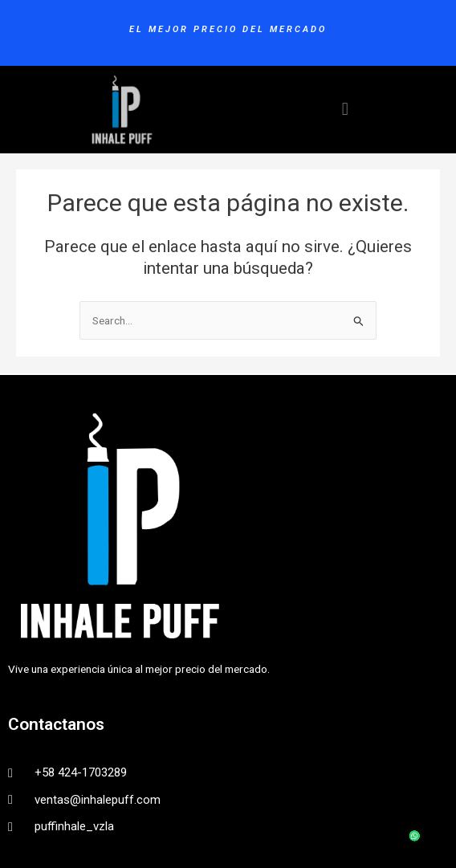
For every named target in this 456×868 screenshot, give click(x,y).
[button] (345, 110)
